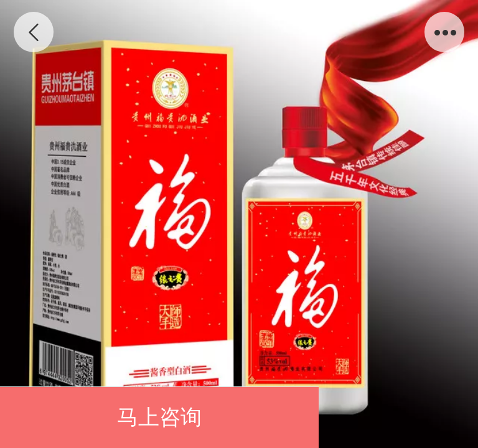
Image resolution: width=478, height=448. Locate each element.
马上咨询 (159, 417)
